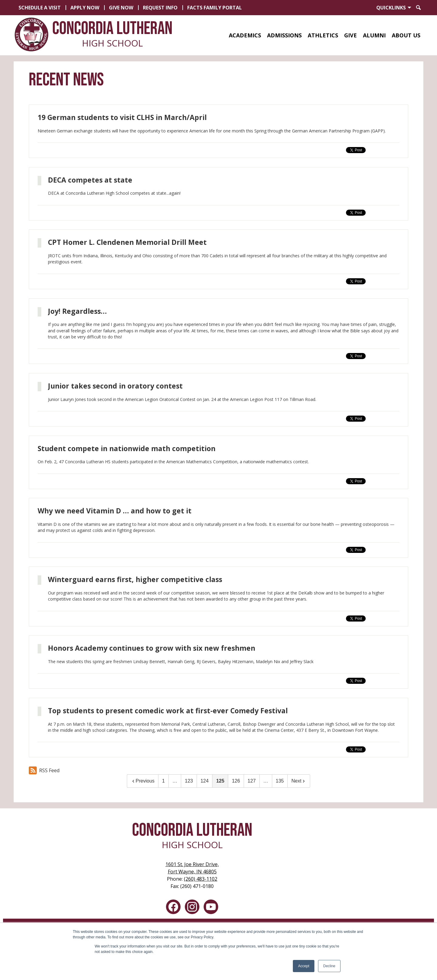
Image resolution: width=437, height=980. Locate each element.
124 (205, 781)
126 (236, 781)
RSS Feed (44, 770)
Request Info (160, 8)
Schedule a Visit (40, 8)
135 (280, 781)
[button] (245, 35)
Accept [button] (304, 966)
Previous (143, 781)
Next (299, 781)
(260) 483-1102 (201, 879)
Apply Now (85, 8)
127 (252, 781)
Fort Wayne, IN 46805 (192, 868)
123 (189, 781)
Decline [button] (329, 966)
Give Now (121, 8)
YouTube (211, 908)
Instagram (192, 908)
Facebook (173, 908)
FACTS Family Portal (215, 8)
